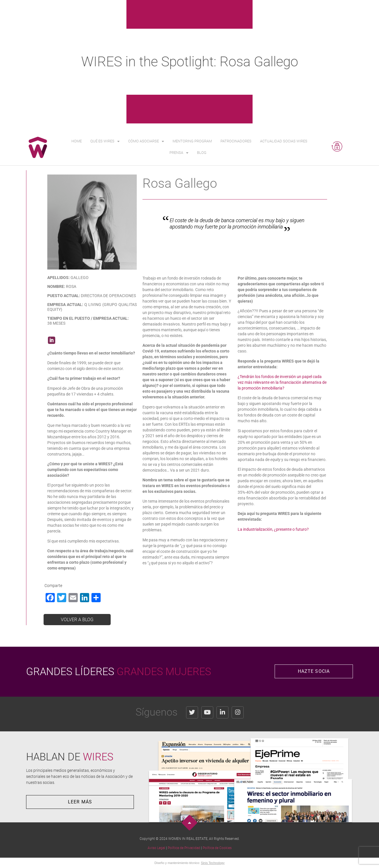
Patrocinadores (236, 141)
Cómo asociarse (146, 141)
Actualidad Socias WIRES (284, 141)
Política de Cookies (217, 848)
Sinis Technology (213, 863)
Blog (202, 153)
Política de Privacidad (184, 848)
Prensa (179, 153)
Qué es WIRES (105, 141)
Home (77, 141)
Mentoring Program (192, 141)
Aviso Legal (156, 848)
